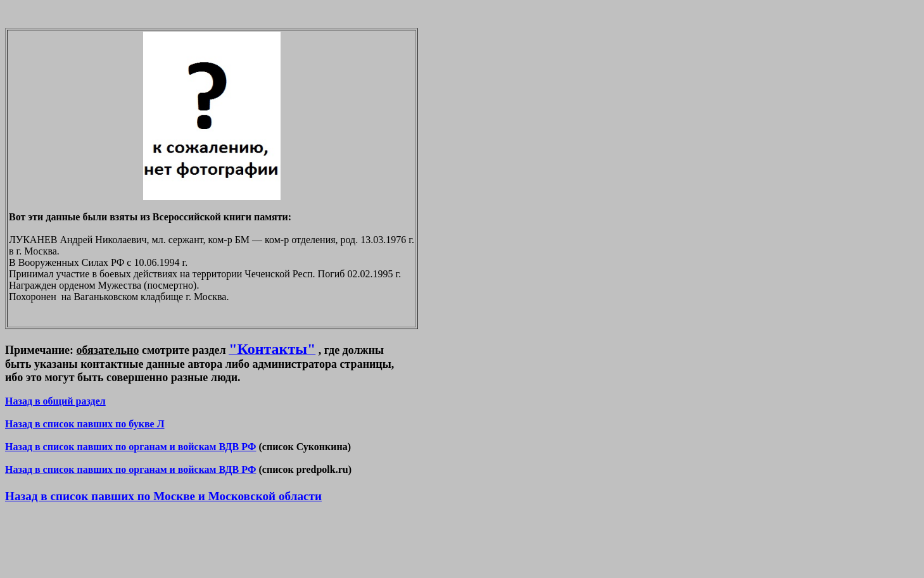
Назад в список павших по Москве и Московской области (163, 496)
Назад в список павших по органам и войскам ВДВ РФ (130, 447)
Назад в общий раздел (55, 401)
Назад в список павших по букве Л (85, 424)
